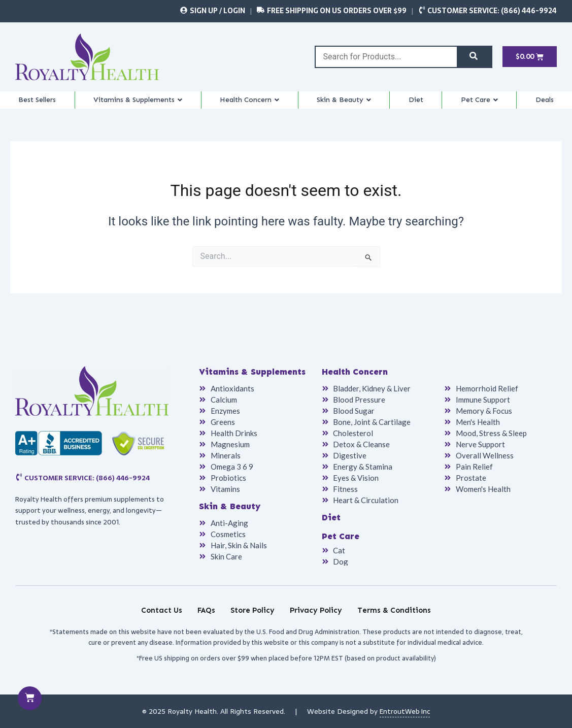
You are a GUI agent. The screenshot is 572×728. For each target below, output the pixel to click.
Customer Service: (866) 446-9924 (492, 11)
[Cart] (30, 698)
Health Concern (260, 105)
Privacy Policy (316, 610)
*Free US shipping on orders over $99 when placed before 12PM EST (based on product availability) (286, 658)
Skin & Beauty (356, 105)
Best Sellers (37, 105)
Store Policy (253, 610)
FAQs (206, 610)
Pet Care (486, 105)
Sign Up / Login (217, 11)
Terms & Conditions (394, 610)
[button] (142, 105)
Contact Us (162, 610)
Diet (426, 105)
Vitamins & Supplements (142, 105)
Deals (547, 105)
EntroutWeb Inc (405, 711)
